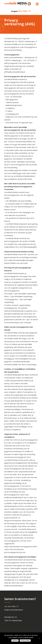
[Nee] (39, 638)
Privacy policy (25, 641)
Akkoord (15, 641)
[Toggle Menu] (37, 4)
